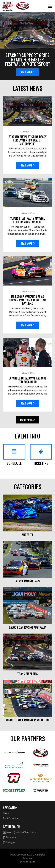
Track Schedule (11, 818)
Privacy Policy (28, 862)
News (6, 813)
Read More (28, 72)
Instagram (10, 842)
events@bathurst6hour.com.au (20, 832)
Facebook (10, 837)
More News (27, 420)
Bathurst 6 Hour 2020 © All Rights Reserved (28, 856)
